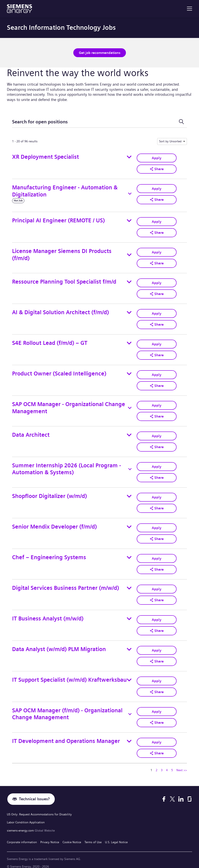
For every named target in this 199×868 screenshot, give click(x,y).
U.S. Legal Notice (116, 835)
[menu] (190, 9)
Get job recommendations (100, 53)
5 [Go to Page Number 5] (172, 764)
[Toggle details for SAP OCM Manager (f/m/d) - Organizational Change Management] (130, 709)
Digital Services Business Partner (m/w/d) (66, 584)
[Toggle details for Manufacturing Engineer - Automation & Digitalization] (130, 193)
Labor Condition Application (26, 816)
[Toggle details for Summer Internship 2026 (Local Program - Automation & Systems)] (130, 466)
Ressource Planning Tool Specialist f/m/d (64, 281)
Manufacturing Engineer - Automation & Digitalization (65, 190)
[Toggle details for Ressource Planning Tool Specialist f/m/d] (129, 281)
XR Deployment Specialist (45, 157)
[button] (157, 169)
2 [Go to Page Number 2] (157, 764)
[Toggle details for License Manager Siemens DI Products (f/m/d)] (129, 254)
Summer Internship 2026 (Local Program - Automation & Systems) (67, 466)
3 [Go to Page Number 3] (162, 764)
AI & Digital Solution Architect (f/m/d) (60, 311)
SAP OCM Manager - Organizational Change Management (69, 405)
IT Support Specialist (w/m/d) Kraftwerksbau (69, 675)
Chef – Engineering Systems (49, 553)
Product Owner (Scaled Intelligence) (59, 371)
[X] (172, 793)
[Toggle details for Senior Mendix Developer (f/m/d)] (129, 523)
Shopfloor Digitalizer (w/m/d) (49, 493)
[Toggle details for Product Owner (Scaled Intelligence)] (129, 372)
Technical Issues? (34, 793)
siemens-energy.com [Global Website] (21, 824)
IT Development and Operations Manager (66, 735)
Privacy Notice (50, 835)
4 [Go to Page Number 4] (167, 764)
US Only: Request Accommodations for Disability (39, 808)
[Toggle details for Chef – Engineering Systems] (129, 554)
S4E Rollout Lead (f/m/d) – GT (50, 341)
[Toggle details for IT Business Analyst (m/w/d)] (129, 614)
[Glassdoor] (190, 793)
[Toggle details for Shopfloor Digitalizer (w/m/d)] (129, 493)
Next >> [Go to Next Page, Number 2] (182, 764)
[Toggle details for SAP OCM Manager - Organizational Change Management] (130, 406)
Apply (157, 158)
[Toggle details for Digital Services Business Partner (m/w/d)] (129, 584)
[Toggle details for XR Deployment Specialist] (129, 157)
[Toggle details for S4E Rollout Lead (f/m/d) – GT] (129, 341)
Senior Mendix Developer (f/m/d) (54, 523)
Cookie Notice (72, 835)
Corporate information (22, 835)
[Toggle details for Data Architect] (129, 432)
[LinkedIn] (181, 793)
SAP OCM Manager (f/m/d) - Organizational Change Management (67, 709)
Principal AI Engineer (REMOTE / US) (58, 220)
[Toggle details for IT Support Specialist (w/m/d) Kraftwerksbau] (129, 675)
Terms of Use (93, 835)
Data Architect (31, 432)
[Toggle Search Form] (181, 122)
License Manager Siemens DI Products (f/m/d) (62, 254)
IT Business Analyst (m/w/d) (48, 614)
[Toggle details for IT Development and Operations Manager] (129, 736)
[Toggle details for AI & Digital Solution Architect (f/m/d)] (129, 311)
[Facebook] (164, 793)
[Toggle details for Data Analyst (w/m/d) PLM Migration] (129, 645)
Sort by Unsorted (170, 141)
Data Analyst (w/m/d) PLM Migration (59, 644)
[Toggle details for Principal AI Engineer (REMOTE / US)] (129, 220)
